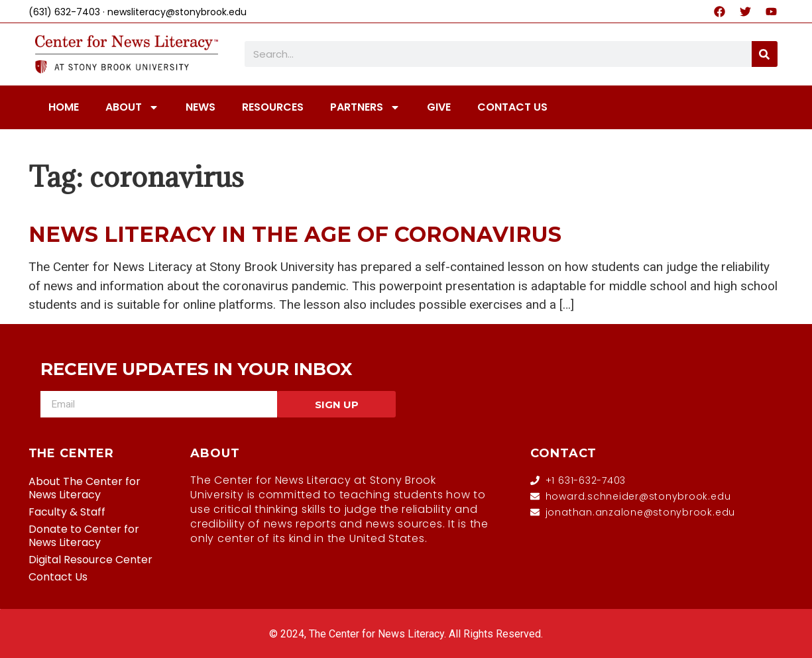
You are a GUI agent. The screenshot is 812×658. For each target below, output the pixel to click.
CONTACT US (512, 107)
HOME (64, 107)
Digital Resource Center (90, 560)
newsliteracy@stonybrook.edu (177, 12)
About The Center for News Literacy (85, 488)
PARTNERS (365, 107)
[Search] (765, 54)
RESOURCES (273, 107)
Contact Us (58, 577)
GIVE (439, 107)
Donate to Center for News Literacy (84, 536)
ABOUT (132, 107)
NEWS (201, 107)
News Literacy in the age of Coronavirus (295, 234)
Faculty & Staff (67, 512)
